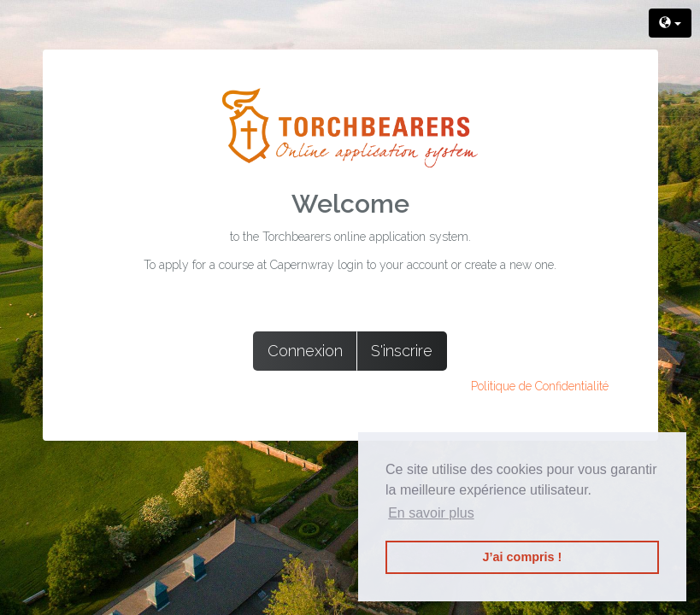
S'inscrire (402, 351)
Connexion (305, 351)
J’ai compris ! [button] (523, 557)
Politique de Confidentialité (540, 386)
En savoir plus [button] (431, 513)
